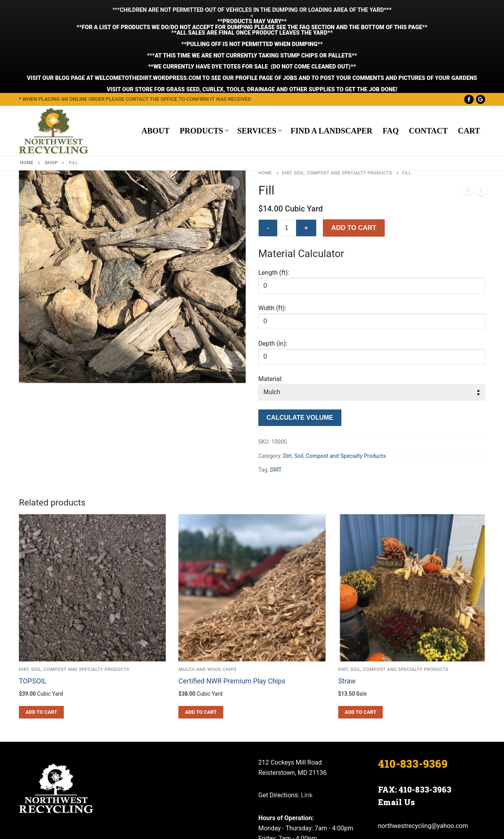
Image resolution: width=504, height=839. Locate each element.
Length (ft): (274, 220)
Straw (347, 629)
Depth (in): (273, 292)
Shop (51, 111)
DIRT (276, 418)
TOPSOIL (33, 629)
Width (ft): (272, 256)
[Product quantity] (287, 176)
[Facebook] (469, 47)
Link (307, 743)
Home (27, 111)
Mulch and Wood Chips (208, 617)
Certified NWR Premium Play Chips (232, 629)
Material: (271, 327)
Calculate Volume (300, 366)
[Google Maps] (481, 47)
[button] (233, 131)
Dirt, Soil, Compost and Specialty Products (337, 121)
